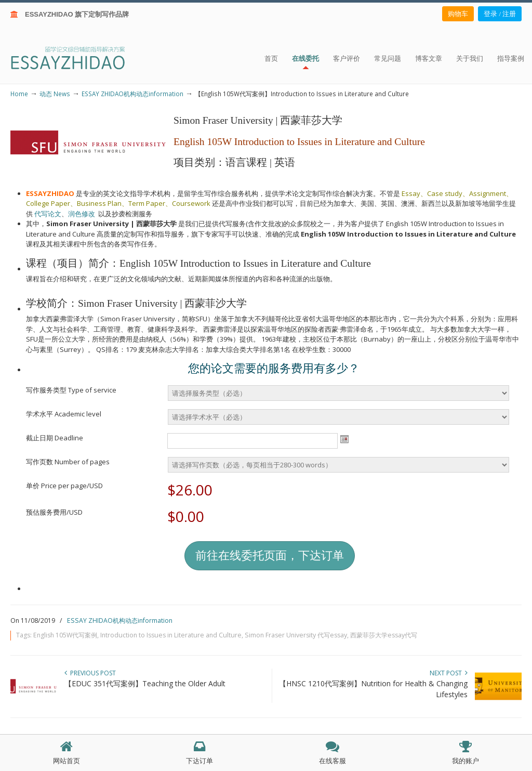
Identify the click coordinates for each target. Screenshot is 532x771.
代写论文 (48, 214)
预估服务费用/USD (54, 512)
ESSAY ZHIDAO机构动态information (132, 94)
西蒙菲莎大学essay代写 (384, 635)
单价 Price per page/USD (64, 486)
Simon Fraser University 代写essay (296, 635)
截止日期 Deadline (55, 438)
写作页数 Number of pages (68, 462)
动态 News (55, 94)
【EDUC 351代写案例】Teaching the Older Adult (145, 683)
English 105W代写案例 (65, 635)
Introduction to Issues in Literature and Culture (171, 635)
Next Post (449, 673)
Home (19, 94)
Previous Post (90, 673)
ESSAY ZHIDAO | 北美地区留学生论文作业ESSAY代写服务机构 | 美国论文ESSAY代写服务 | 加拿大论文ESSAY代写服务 (77, 57)
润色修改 (83, 214)
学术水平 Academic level (64, 414)
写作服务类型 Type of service (71, 390)
